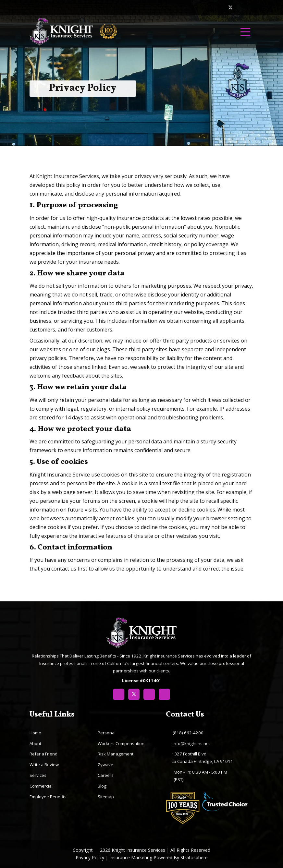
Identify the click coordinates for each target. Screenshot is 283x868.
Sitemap (106, 797)
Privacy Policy (90, 857)
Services (38, 775)
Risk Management (116, 754)
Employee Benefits (48, 797)
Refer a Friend (43, 754)
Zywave (105, 765)
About (35, 743)
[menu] (245, 32)
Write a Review (44, 765)
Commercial (41, 786)
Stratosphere (194, 857)
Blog (102, 786)
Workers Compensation (121, 743)
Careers (106, 775)
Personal (107, 733)
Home (35, 733)
